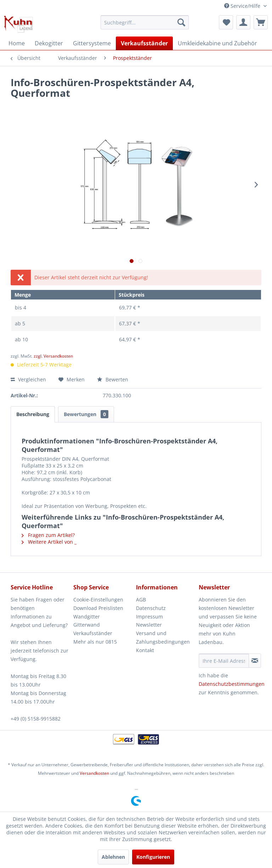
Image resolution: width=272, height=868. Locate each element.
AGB (141, 600)
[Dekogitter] (49, 43)
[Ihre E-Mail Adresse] (224, 661)
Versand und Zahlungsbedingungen (163, 637)
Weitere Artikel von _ (49, 542)
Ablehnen (113, 857)
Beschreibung (33, 414)
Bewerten (113, 379)
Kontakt (145, 650)
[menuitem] (145, 22)
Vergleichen (28, 379)
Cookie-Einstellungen (98, 600)
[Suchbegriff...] (145, 22)
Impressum (149, 617)
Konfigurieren (153, 857)
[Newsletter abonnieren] (255, 661)
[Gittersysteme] (92, 43)
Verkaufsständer (93, 633)
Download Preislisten (98, 608)
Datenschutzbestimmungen (232, 684)
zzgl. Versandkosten (53, 356)
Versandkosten (94, 773)
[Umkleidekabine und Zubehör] (217, 43)
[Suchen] (181, 22)
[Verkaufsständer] (144, 43)
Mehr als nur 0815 (95, 642)
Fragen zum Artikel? (48, 535)
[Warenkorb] (261, 22)
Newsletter (149, 625)
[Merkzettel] (226, 22)
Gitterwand (87, 625)
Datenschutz (151, 608)
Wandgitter (87, 617)
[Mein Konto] (243, 22)
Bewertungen (86, 414)
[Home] (17, 43)
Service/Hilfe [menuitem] (243, 6)
